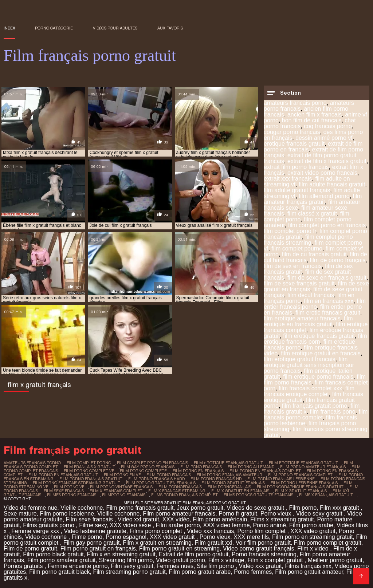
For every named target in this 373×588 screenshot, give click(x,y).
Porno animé (269, 525)
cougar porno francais (292, 132)
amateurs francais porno (295, 103)
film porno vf (69, 487)
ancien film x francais (315, 115)
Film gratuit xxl (214, 543)
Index (9, 28)
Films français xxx (308, 566)
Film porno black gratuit (53, 554)
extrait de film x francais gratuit (327, 161)
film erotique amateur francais (302, 318)
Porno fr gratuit (238, 514)
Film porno (303, 508)
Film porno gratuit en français (98, 548)
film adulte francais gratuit (332, 184)
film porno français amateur (229, 475)
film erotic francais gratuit (328, 313)
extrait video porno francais (322, 173)
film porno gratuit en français (161, 483)
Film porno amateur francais (179, 514)
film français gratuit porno (315, 406)
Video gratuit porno (180, 560)
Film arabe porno (178, 525)
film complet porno (89, 463)
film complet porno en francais (327, 225)
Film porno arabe (311, 525)
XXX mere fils (251, 537)
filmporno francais (124, 495)
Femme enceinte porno (78, 566)
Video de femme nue (30, 508)
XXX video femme (226, 525)
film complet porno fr (290, 231)
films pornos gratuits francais (258, 495)
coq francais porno (328, 126)
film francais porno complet (316, 415)
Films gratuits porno (49, 525)
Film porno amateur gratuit (62, 560)
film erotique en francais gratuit (308, 321)
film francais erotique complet (309, 391)
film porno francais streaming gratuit (76, 483)
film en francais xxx (329, 301)
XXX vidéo (176, 519)
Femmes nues (175, 566)
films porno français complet (184, 495)
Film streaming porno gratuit (129, 572)
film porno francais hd (216, 479)
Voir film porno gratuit (263, 543)
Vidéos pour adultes (115, 28)
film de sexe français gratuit (299, 283)
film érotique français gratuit (228, 463)
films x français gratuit (326, 495)
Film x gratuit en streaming (157, 543)
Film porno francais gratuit (140, 508)
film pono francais (201, 467)
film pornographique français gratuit (300, 487)
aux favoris (170, 28)
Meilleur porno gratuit (335, 560)
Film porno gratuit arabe (200, 572)
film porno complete (143, 471)
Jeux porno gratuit (200, 508)
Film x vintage (226, 560)
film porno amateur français (313, 467)
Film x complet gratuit (276, 560)
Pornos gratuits (24, 566)
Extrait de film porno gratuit (194, 554)
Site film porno (216, 566)
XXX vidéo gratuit (313, 531)
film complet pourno (297, 248)
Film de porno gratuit (30, 548)
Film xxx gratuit (340, 508)
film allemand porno (324, 196)
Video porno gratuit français (258, 548)
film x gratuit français (301, 491)
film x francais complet (116, 491)
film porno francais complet (300, 475)
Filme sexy (93, 525)
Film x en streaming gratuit (121, 554)
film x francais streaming (177, 491)
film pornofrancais (180, 487)
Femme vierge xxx (36, 531)
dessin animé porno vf (324, 138)
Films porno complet (157, 531)
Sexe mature (20, 514)
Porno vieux (277, 514)
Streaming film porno (126, 560)
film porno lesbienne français (304, 483)
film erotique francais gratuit (319, 336)
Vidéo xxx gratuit (260, 566)
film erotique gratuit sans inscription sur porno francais (309, 365)
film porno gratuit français (233, 483)
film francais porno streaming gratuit (316, 432)
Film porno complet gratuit (328, 543)
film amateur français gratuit (313, 199)
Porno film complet (262, 531)
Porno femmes (253, 572)
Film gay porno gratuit (92, 543)
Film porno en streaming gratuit (312, 537)
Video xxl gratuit (138, 519)
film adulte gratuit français (297, 190)
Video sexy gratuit (320, 514)
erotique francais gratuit (294, 144)
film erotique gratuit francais (300, 359)
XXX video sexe (131, 525)
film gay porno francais (148, 467)
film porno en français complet (265, 471)
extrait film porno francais (296, 167)
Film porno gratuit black (59, 572)
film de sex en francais (293, 266)
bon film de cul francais (312, 120)
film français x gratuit (89, 467)
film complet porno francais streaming (308, 240)
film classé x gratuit (312, 214)
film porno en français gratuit (63, 475)
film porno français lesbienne (281, 479)
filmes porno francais (72, 495)
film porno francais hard (156, 479)
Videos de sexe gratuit (256, 508)
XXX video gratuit (173, 537)
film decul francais (311, 295)
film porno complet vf (89, 471)
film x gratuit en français (240, 491)
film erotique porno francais (318, 377)
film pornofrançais (229, 487)
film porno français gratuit (91, 479)
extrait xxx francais (288, 179)
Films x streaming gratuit (282, 519)
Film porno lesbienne (67, 514)
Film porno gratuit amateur (309, 572)
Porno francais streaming (264, 554)
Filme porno (87, 537)
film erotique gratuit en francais (321, 353)
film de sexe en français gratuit (327, 278)
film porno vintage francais (121, 487)
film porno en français (198, 471)
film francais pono (332, 412)
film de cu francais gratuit (314, 254)
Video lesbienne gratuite (95, 531)
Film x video (314, 548)
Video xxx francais (211, 531)
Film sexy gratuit (132, 566)
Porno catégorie (54, 28)
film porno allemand (251, 467)
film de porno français (337, 260)
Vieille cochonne (82, 508)
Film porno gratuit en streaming (179, 548)
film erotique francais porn (315, 339)
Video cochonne (47, 537)
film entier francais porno (315, 304)
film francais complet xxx (310, 388)
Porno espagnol (126, 537)
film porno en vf (122, 475)
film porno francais (169, 475)
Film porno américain (220, 519)
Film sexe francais (90, 519)
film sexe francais (64, 491)
